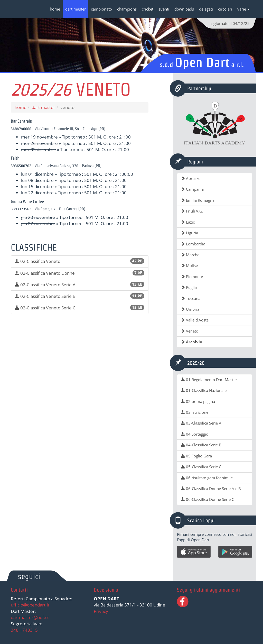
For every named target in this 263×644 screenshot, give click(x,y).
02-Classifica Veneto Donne (80, 273)
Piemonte (192, 277)
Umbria (190, 309)
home (55, 9)
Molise (189, 265)
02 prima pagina (198, 401)
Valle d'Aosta (195, 320)
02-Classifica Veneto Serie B (80, 296)
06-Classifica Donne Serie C (208, 499)
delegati (206, 9)
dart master (76, 9)
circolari (225, 9)
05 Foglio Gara (196, 456)
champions (127, 9)
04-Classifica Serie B (201, 445)
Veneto (190, 331)
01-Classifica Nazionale (204, 390)
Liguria (190, 233)
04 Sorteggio (195, 434)
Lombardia (193, 244)
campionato (101, 9)
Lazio (188, 222)
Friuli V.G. (192, 211)
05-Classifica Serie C (201, 467)
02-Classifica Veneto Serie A (80, 285)
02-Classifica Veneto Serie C (80, 308)
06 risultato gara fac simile (207, 478)
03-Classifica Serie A (201, 423)
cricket (148, 9)
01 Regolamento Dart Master (209, 380)
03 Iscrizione (195, 412)
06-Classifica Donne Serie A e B (211, 489)
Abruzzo (191, 178)
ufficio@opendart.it (30, 605)
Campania (192, 189)
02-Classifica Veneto (80, 261)
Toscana (191, 298)
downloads (184, 9)
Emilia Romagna (198, 200)
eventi (164, 9)
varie (243, 9)
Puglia (189, 287)
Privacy (101, 611)
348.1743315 (24, 630)
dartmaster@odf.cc (30, 617)
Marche (190, 255)
